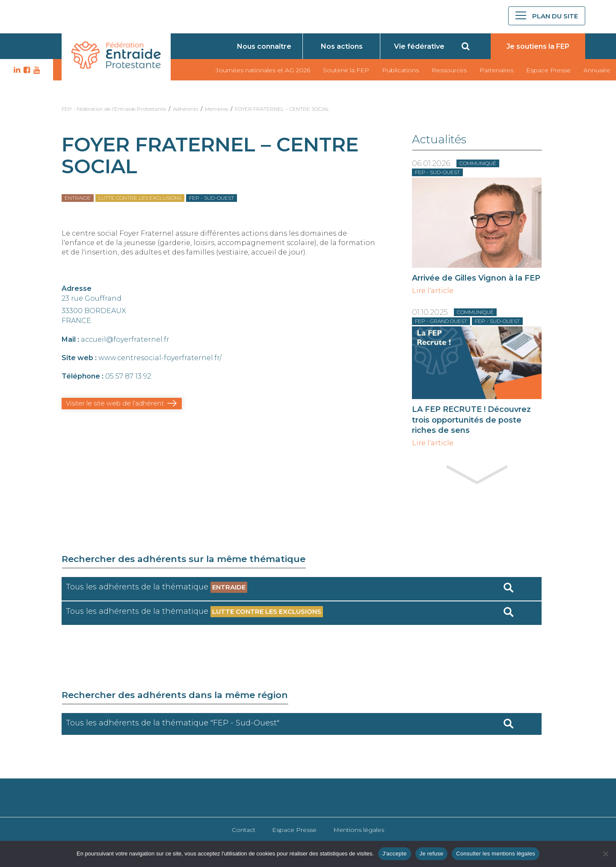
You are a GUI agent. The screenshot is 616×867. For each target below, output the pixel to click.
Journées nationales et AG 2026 (263, 70)
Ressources (449, 70)
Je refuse (432, 854)
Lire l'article (433, 291)
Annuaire (597, 70)
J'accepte (395, 854)
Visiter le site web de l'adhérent (112, 403)
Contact (244, 830)
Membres (216, 109)
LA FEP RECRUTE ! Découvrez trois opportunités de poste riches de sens (471, 420)
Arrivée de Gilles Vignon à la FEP (476, 278)
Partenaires (496, 70)
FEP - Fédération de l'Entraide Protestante (114, 109)
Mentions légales (359, 830)
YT (36, 70)
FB (26, 70)
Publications (400, 70)
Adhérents (185, 109)
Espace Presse (548, 70)
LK (16, 70)
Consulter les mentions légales (496, 854)
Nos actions (342, 46)
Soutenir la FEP (346, 70)
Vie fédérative (419, 46)
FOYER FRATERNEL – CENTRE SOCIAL (282, 109)
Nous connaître (264, 46)
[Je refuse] (605, 854)
